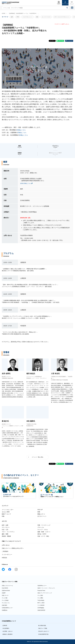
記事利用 (5, 626)
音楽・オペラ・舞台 (43, 536)
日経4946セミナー (42, 586)
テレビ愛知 (40, 598)
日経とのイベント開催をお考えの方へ (13, 548)
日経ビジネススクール (7, 586)
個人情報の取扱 (42, 626)
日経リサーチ (5, 595)
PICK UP (40, 510)
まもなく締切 (6, 512)
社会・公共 (5, 530)
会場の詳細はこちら (26, 183)
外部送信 (4, 558)
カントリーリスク (46, 17)
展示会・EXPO (42, 534)
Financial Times (41, 591)
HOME (4, 13)
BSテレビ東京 (41, 603)
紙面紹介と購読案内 (8, 634)
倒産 (37, 17)
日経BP (4, 593)
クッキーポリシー (7, 554)
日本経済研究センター (7, 608)
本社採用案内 (6, 628)
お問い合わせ (6, 545)
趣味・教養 (5, 534)
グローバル (41, 527)
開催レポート (41, 514)
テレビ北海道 (5, 600)
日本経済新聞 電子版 (43, 634)
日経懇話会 (5, 610)
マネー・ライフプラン (8, 532)
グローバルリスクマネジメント (62, 17)
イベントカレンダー (8, 510)
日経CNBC (4, 605)
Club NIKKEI (5, 588)
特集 (3, 516)
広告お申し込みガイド (44, 631)
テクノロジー (6, 527)
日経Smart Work (6, 591)
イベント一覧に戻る (37, 457)
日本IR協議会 (41, 608)
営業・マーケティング (44, 525)
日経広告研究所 (41, 610)
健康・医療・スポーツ (44, 532)
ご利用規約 (5, 551)
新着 (39, 512)
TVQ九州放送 (41, 600)
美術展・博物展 (6, 536)
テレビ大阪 (5, 598)
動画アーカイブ (6, 514)
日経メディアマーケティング (45, 593)
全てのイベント (42, 516)
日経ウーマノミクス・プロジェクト (46, 588)
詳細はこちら (21, 130)
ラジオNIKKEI (41, 605)
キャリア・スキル (43, 530)
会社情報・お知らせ (8, 631)
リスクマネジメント (28, 17)
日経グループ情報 (43, 628)
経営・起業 (5, 525)
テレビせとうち (6, 603)
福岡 (12, 17)
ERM (18, 17)
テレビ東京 (40, 595)
